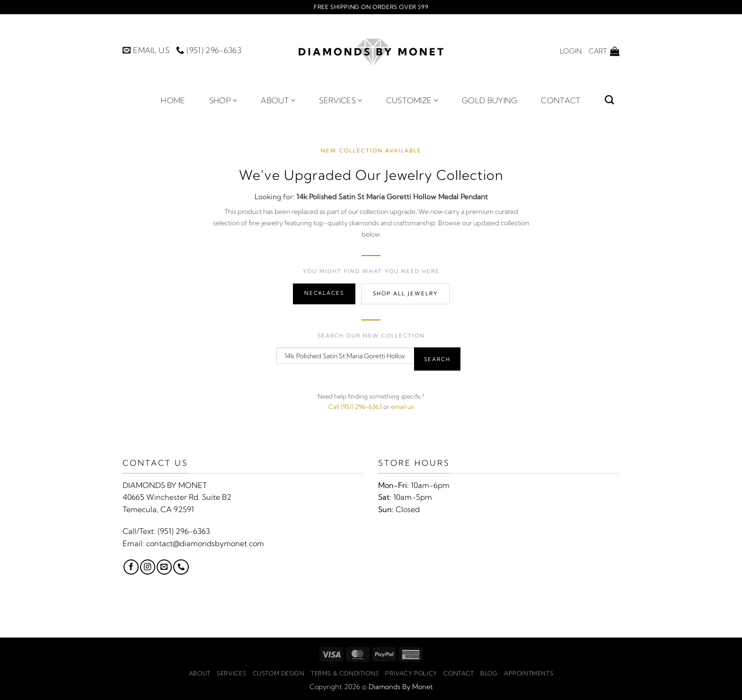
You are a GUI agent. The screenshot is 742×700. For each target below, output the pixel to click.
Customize (412, 100)
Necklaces (324, 293)
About (278, 100)
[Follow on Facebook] (131, 567)
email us (402, 407)
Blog (489, 673)
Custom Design (279, 673)
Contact (561, 100)
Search (437, 359)
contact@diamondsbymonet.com (205, 543)
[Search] (609, 100)
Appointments (529, 673)
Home (173, 100)
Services (340, 100)
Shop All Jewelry (405, 293)
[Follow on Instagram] (148, 567)
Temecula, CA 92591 (158, 509)
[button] (571, 51)
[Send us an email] (164, 567)
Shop (223, 100)
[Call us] (181, 567)
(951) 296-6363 (184, 531)
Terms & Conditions (345, 673)
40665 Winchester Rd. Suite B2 (177, 497)
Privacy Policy (411, 673)
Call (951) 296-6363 (355, 407)
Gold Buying (490, 100)
